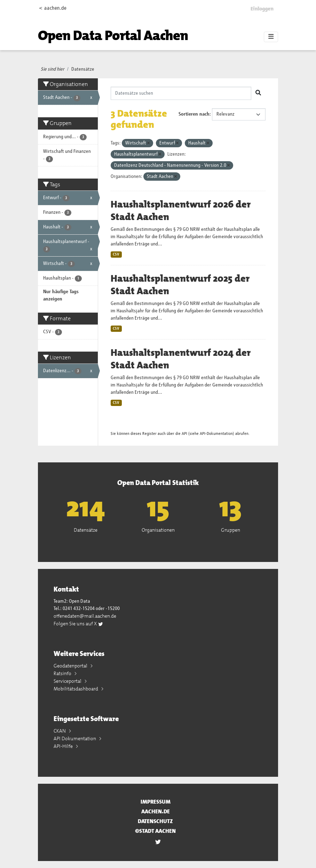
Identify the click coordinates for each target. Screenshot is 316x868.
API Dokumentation (75, 738)
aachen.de (156, 811)
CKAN (60, 731)
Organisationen (158, 530)
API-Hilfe (64, 746)
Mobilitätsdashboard (76, 689)
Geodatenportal (71, 666)
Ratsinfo (63, 673)
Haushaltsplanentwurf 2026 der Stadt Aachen (181, 211)
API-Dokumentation (216, 434)
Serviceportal (68, 681)
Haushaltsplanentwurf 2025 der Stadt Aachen (180, 285)
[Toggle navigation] (271, 37)
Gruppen (231, 530)
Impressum (156, 802)
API (184, 434)
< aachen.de (53, 8)
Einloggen (262, 9)
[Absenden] (258, 93)
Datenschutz (155, 821)
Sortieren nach (194, 114)
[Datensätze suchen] (181, 93)
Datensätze (83, 69)
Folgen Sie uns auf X (78, 624)
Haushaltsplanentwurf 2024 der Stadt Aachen (181, 359)
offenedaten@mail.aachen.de (85, 616)
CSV (116, 255)
